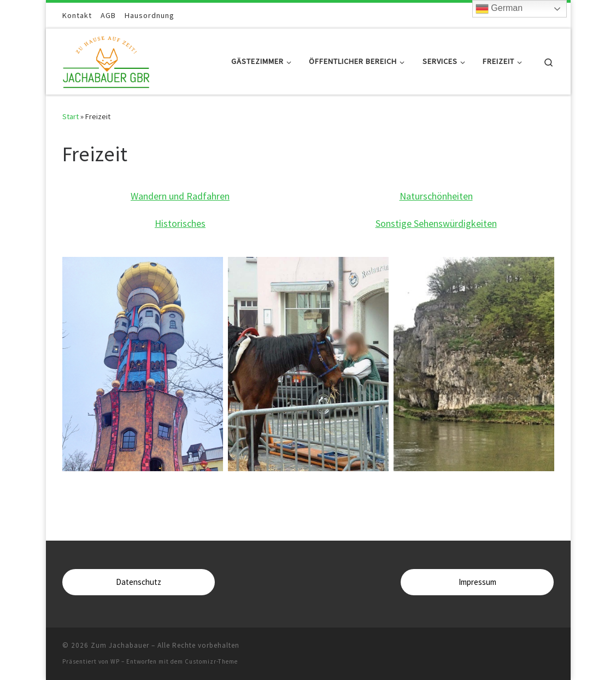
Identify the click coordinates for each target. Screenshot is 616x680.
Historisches (180, 223)
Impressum (477, 582)
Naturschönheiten (436, 196)
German (499, 9)
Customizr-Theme (211, 661)
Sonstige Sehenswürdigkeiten (436, 223)
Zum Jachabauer (120, 645)
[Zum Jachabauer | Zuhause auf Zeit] (107, 59)
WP (115, 661)
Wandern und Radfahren (180, 196)
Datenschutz (139, 582)
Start (71, 116)
